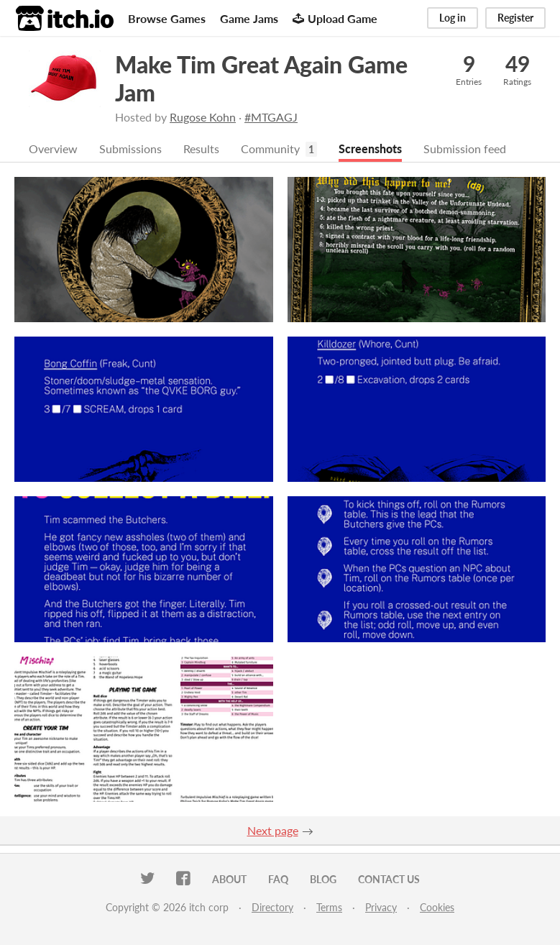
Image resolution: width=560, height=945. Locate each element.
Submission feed (465, 149)
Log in (453, 18)
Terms (329, 907)
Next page (273, 830)
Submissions (130, 149)
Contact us (389, 879)
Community (270, 149)
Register (515, 18)
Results (201, 149)
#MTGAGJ (271, 117)
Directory (272, 907)
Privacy (381, 907)
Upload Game (335, 18)
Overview (53, 149)
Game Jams (249, 18)
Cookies (437, 907)
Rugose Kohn (203, 117)
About (229, 879)
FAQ (278, 879)
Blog (323, 879)
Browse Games (167, 18)
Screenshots (370, 149)
